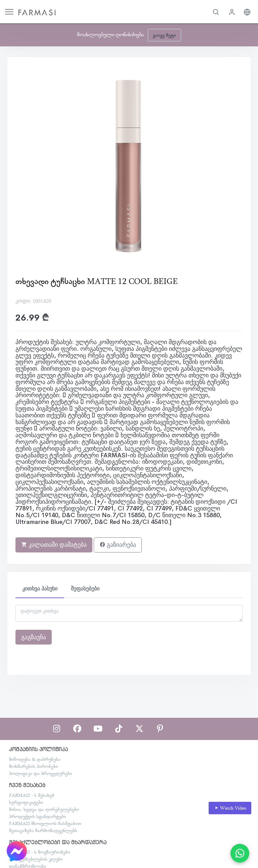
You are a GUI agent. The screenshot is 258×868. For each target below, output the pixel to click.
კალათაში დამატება (54, 545)
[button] (216, 12)
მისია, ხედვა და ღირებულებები (44, 809)
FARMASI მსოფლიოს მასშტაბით (45, 823)
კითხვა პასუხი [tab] (40, 589)
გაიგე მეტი (164, 35)
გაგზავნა (34, 637)
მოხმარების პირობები (34, 766)
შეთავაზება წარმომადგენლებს (43, 830)
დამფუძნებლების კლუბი (36, 859)
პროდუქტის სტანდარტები (38, 816)
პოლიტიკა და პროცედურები (41, 773)
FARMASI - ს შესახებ (32, 795)
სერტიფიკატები (26, 802)
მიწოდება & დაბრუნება (35, 759)
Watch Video (230, 808)
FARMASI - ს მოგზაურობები (40, 852)
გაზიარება (118, 545)
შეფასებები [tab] (85, 589)
